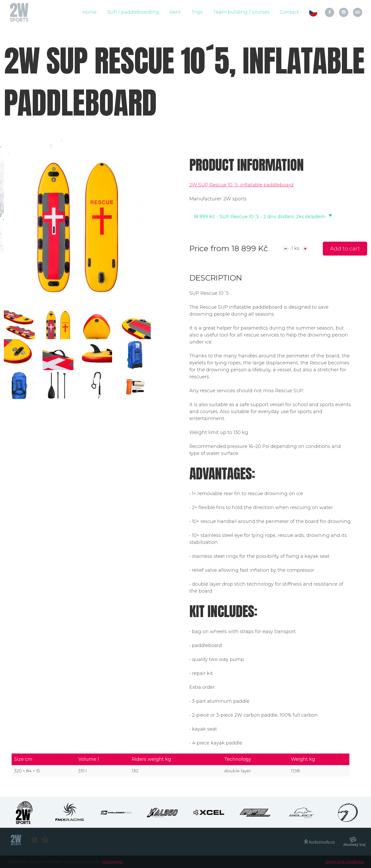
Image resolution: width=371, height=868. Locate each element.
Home (90, 12)
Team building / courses (241, 12)
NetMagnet (112, 862)
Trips (197, 12)
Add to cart (345, 248)
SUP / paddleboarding (133, 12)
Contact (289, 12)
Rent (175, 12)
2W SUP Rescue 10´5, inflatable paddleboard (241, 185)
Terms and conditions (345, 862)
